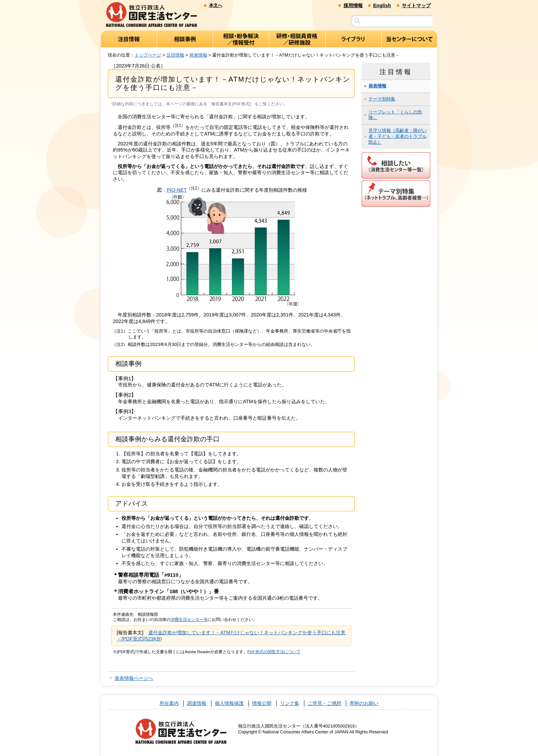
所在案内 (169, 704)
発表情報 (198, 55)
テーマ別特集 (382, 99)
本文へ (216, 5)
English (382, 5)
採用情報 (353, 5)
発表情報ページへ (134, 678)
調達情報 (197, 704)
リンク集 (290, 704)
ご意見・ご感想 (325, 704)
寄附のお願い (364, 704)
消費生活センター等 (189, 620)
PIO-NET (177, 190)
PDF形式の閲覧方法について (274, 652)
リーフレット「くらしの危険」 (395, 115)
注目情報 (175, 55)
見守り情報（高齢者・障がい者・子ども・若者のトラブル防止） (397, 137)
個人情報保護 (229, 704)
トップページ (148, 55)
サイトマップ (416, 5)
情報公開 (262, 704)
